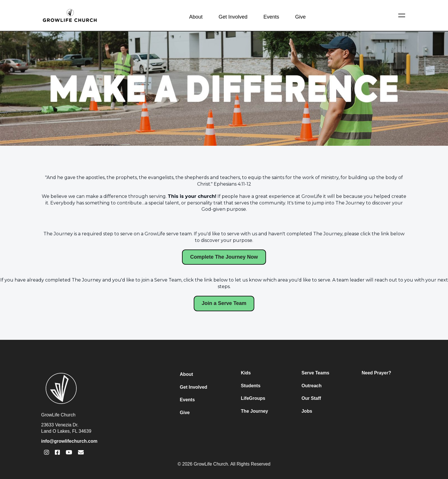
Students (251, 386)
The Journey (254, 411)
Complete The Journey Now (224, 257)
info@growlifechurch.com (69, 441)
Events (271, 17)
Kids (246, 373)
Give (300, 17)
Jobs (307, 411)
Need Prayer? (376, 373)
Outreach (311, 386)
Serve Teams (315, 373)
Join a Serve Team (224, 303)
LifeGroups (253, 398)
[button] (402, 15)
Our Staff (311, 398)
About (196, 17)
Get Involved (233, 17)
